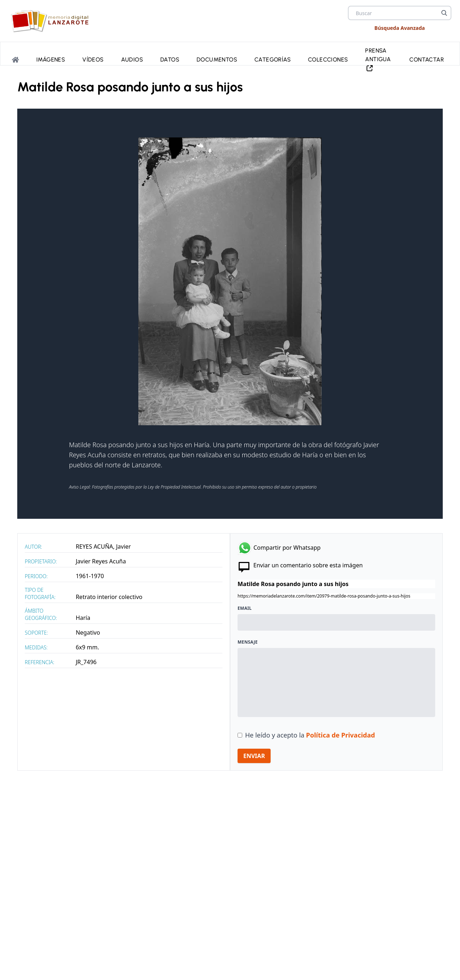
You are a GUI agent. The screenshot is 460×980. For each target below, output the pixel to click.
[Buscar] (444, 13)
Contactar (427, 60)
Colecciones (328, 60)
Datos (170, 60)
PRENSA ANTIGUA (378, 60)
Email (245, 608)
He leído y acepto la (310, 735)
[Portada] (15, 60)
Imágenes (51, 60)
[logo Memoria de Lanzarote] (52, 21)
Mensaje (248, 642)
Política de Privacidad (341, 735)
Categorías (273, 60)
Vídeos (93, 60)
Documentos (217, 60)
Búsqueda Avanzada (400, 28)
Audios (132, 60)
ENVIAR (254, 756)
